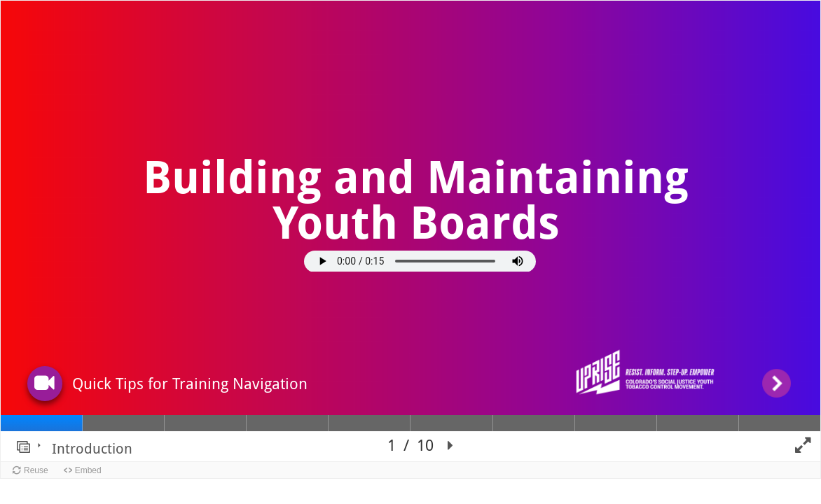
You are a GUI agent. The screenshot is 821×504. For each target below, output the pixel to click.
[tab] (42, 423)
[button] (44, 383)
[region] (410, 231)
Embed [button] (88, 470)
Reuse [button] (36, 470)
